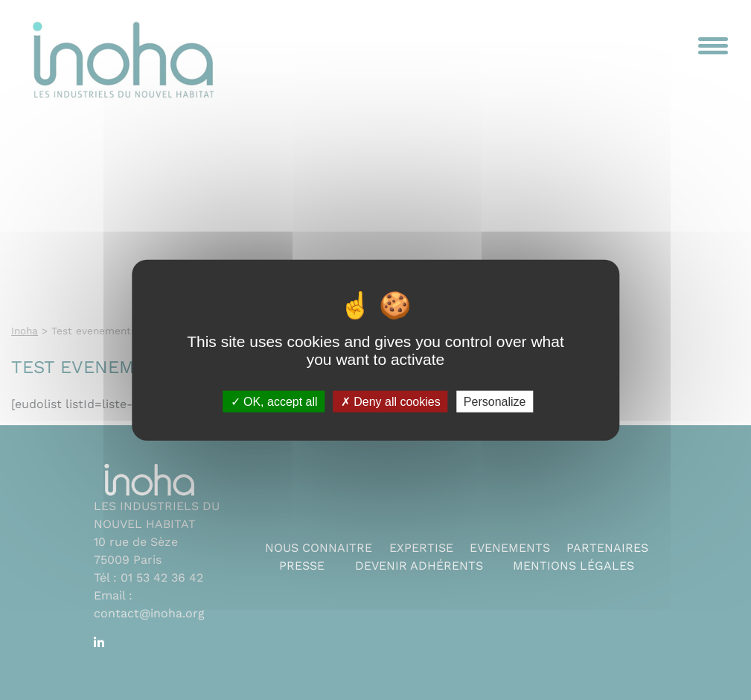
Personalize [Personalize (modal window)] (495, 401)
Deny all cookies (391, 401)
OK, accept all (274, 401)
